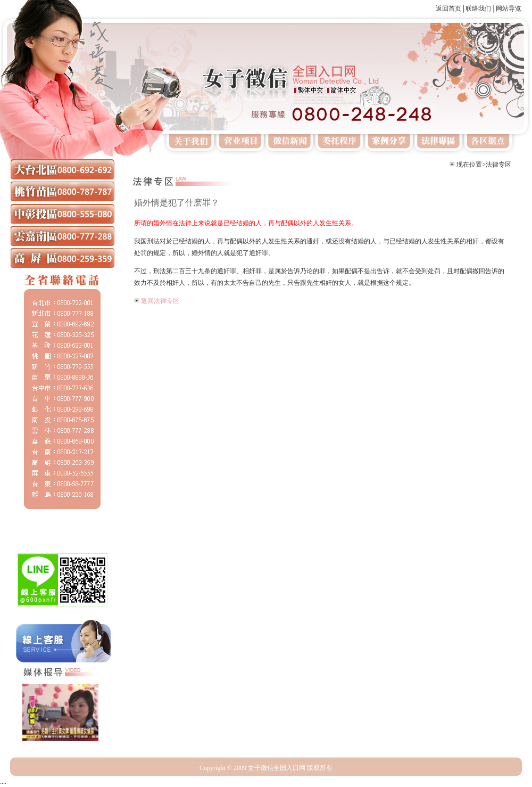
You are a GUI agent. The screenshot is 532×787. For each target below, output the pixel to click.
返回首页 (448, 9)
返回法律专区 (160, 301)
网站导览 (509, 9)
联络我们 (478, 9)
